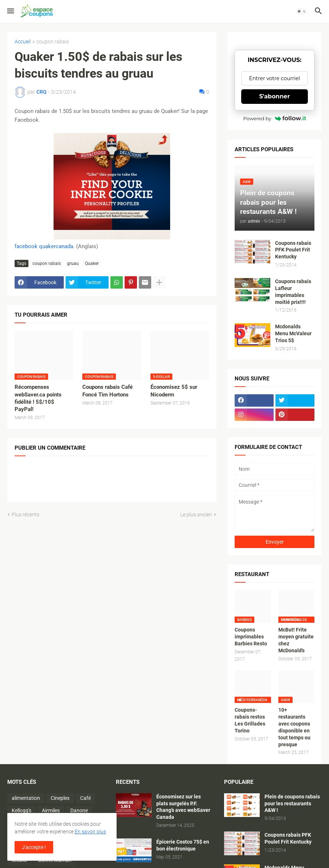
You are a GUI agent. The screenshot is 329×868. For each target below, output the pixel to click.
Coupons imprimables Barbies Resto (251, 637)
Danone (79, 810)
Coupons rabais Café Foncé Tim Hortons (107, 391)
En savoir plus (90, 832)
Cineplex (60, 798)
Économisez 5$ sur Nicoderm (174, 391)
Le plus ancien (196, 515)
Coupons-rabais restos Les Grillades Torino (250, 720)
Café (85, 798)
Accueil (23, 42)
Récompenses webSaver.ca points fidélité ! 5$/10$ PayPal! (38, 398)
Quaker (92, 263)
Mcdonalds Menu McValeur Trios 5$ (293, 333)
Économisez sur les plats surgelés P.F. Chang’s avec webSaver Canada (183, 807)
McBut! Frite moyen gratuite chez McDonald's (296, 640)
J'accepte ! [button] (34, 847)
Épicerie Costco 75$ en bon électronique (183, 845)
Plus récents (26, 515)
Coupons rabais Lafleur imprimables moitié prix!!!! (293, 292)
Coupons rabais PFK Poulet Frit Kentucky (293, 250)
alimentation (26, 798)
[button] (10, 11)
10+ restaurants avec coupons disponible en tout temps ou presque (294, 727)
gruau (73, 263)
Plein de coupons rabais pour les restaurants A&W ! (292, 804)
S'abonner (275, 96)
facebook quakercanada (44, 246)
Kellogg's (21, 810)
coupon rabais (53, 42)
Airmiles (51, 810)
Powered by (275, 118)
